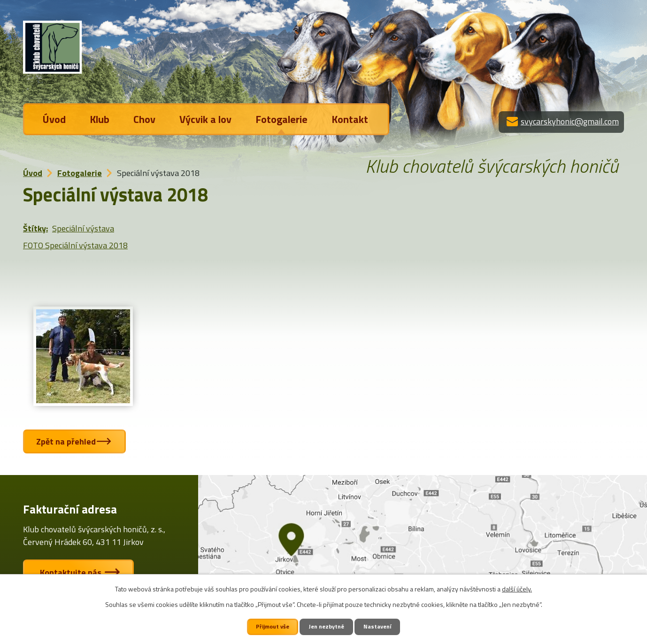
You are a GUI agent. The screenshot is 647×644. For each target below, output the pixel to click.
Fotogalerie (281, 119)
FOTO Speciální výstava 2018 (75, 245)
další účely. (517, 589)
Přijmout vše (273, 626)
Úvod (54, 119)
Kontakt (350, 119)
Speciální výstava (83, 228)
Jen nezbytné (327, 626)
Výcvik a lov (205, 119)
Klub (100, 119)
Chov (144, 119)
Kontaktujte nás (73, 572)
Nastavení (378, 626)
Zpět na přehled (67, 441)
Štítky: (35, 228)
